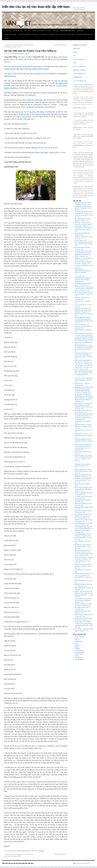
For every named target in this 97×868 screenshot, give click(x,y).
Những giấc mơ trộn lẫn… (81, 595)
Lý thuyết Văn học (79, 650)
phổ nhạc (40, 100)
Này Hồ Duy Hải (79, 570)
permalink (42, 851)
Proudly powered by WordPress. (83, 863)
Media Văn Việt (54, 34)
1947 (21, 59)
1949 (9, 66)
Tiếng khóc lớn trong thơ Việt (82, 611)
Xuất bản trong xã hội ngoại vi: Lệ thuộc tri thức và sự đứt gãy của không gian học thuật (83, 355)
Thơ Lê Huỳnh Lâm (80, 430)
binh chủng (42, 114)
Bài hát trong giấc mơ (80, 314)
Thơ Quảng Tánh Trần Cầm (82, 607)
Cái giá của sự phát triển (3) (82, 237)
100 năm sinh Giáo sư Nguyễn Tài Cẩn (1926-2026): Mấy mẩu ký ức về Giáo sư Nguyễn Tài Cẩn (83, 446)
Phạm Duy (31, 100)
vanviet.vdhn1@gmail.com (80, 81)
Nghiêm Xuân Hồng (10, 88)
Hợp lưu (77, 647)
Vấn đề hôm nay (17, 31)
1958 (9, 93)
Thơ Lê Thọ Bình (79, 541)
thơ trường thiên (61, 83)
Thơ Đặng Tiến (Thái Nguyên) (82, 500)
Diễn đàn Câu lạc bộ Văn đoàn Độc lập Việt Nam (36, 7)
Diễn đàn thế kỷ (79, 641)
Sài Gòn (27, 66)
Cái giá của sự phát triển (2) (82, 265)
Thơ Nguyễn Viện (79, 577)
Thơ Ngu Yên (78, 367)
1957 (9, 81)
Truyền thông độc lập (80, 561)
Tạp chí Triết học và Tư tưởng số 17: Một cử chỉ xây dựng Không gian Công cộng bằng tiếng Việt (84, 624)
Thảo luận (55, 31)
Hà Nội (6, 59)
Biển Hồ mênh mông (80, 581)
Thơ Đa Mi (78, 222)
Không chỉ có (83, 511)
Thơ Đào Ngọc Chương (81, 452)
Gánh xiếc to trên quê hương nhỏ (83, 326)
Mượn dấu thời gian (80, 652)
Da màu (77, 638)
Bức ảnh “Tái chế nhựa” (81, 538)
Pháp (38, 74)
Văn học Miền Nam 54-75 (68, 31)
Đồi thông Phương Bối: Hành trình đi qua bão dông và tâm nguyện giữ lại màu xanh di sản (84, 348)
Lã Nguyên (78, 649)
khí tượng (33, 112)
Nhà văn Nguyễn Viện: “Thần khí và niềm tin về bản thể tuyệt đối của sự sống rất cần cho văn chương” (84, 529)
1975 (29, 117)
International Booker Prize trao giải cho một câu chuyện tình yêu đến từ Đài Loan (84, 457)
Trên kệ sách (71, 34)
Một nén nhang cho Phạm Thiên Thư (84, 615)
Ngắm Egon (78, 434)
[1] (59, 104)
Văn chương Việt (79, 659)
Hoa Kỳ (21, 112)
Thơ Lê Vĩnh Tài (79, 301)
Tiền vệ (77, 656)
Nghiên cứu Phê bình (39, 31)
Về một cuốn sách (79, 421)
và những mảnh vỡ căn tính (83, 493)
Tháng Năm (78, 308)
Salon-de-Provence (10, 76)
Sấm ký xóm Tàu (79, 484)
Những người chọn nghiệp (81, 507)
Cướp (76, 240)
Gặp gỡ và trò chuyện (10, 34)
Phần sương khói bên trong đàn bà (83, 588)
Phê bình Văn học (79, 654)
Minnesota (34, 148)
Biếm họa (36, 34)
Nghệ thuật (80, 31)
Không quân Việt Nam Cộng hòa (57, 114)
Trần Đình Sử (78, 658)
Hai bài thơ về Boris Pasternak (82, 247)
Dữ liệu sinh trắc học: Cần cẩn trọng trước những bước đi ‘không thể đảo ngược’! (84, 289)
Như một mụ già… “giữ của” (82, 384)
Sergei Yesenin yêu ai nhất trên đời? (83, 342)
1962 (9, 112)
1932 (23, 57)
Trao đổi (63, 34)
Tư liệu (49, 31)
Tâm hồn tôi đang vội (80, 435)
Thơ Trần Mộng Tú (80, 330)
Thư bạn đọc (44, 34)
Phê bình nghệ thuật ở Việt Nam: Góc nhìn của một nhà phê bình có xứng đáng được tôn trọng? (83, 319)
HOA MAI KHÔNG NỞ (61, 45)
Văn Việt (27, 53)
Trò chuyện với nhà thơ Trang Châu (83, 496)
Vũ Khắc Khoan (61, 86)
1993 (9, 124)
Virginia (52, 152)
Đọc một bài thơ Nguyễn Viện (82, 233)
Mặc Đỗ (52, 86)
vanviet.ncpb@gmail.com (79, 74)
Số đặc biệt (7, 31)
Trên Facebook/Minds (25, 34)
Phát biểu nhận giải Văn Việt (84, 34)
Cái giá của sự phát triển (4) (82, 215)
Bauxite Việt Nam (79, 636)
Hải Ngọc (77, 645)
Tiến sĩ (42, 112)
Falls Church (44, 152)
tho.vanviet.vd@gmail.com (80, 66)
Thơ (29, 31)
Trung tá (24, 117)
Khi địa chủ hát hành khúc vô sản (83, 504)
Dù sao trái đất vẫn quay (81, 305)
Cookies (77, 324)
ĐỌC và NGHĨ (78, 403)
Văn (25, 31)
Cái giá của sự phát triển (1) (82, 298)
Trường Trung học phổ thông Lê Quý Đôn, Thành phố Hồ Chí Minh (26, 69)
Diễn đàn (77, 640)
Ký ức (76, 369)
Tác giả (6, 38)
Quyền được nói (84, 271)
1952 (9, 74)
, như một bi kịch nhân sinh (83, 418)
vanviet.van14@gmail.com (80, 59)
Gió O (76, 643)
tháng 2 (56, 57)
